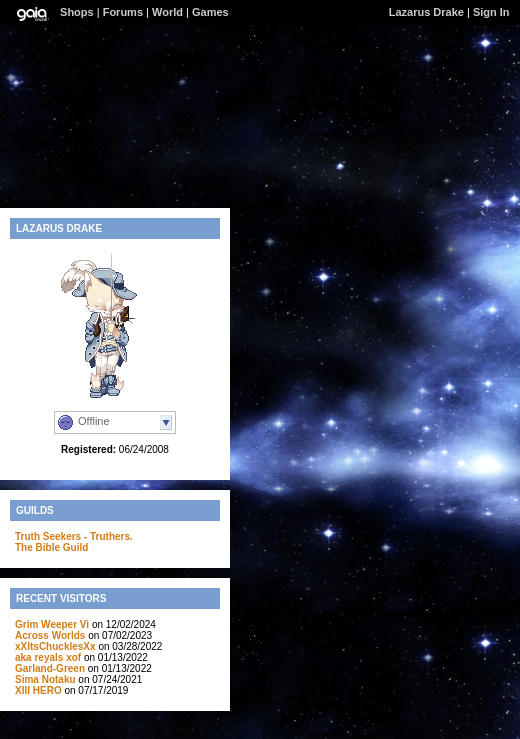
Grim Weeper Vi (52, 624)
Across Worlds (50, 635)
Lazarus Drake (426, 12)
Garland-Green (50, 668)
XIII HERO (38, 690)
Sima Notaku (45, 679)
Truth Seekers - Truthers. (74, 536)
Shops (77, 12)
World (167, 12)
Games (210, 12)
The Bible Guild (51, 547)
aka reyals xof (48, 657)
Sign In (491, 12)
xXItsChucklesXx (55, 646)
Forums (123, 12)
